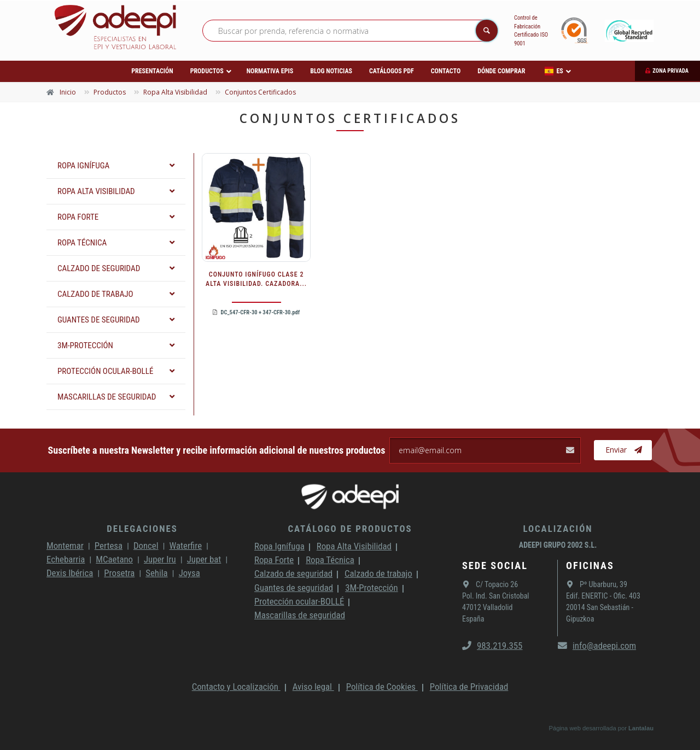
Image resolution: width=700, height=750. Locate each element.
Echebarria (66, 559)
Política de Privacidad (469, 687)
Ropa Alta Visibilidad (354, 546)
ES (554, 71)
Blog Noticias (331, 71)
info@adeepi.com (597, 646)
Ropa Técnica (330, 560)
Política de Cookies (382, 687)
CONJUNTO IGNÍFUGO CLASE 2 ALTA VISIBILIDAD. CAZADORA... (256, 279)
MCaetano (114, 559)
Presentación (152, 71)
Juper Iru (160, 559)
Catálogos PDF (392, 71)
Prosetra (119, 573)
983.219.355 (492, 646)
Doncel (146, 546)
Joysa (189, 573)
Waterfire (186, 546)
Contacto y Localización (236, 687)
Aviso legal (313, 687)
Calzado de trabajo (378, 573)
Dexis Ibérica (70, 573)
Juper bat (204, 559)
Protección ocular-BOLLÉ (299, 601)
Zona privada (670, 71)
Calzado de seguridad (293, 573)
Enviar (624, 450)
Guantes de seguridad (294, 588)
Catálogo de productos (350, 529)
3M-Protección (372, 588)
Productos (207, 71)
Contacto (446, 71)
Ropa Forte (274, 560)
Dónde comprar (501, 71)
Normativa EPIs (270, 71)
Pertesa (109, 546)
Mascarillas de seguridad (300, 615)
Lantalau (641, 728)
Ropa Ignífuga (279, 546)
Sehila (156, 573)
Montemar (65, 546)
